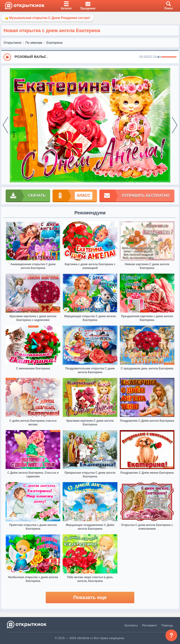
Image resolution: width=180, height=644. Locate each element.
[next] (175, 125)
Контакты (131, 625)
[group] (90, 57)
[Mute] (159, 57)
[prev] (5, 125)
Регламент (150, 625)
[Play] (7, 57)
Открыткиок (12, 43)
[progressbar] (169, 57)
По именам (34, 43)
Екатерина (54, 43)
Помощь (167, 625)
